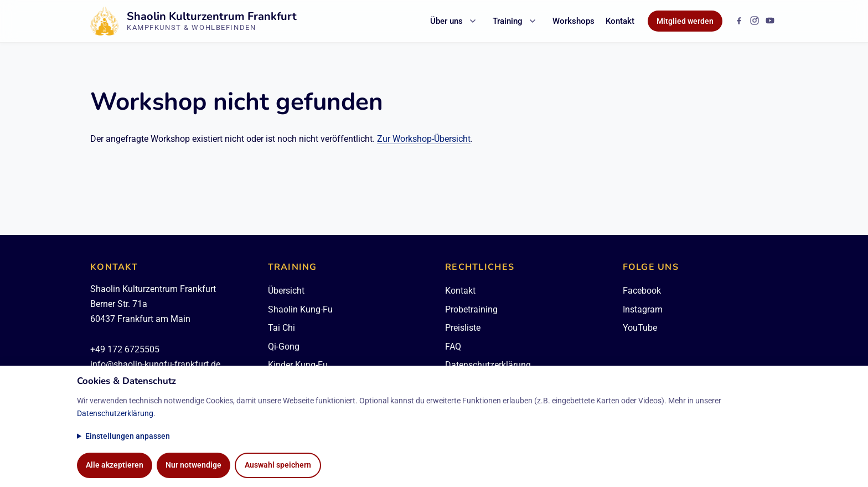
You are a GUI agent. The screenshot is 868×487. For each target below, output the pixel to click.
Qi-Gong (284, 347)
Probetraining (471, 309)
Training (508, 21)
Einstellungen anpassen (128, 436)
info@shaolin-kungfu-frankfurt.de (155, 364)
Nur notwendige (193, 465)
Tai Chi (281, 328)
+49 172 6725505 (125, 349)
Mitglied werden (685, 21)
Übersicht (286, 291)
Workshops (573, 21)
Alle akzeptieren (115, 465)
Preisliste (463, 328)
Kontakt (620, 21)
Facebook (642, 291)
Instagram (643, 309)
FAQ (453, 347)
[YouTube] (770, 20)
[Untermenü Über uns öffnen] (473, 21)
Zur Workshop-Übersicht (424, 139)
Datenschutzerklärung (115, 414)
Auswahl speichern (278, 465)
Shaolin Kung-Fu (300, 309)
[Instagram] (755, 20)
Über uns (446, 21)
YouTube (640, 328)
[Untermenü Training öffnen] (533, 21)
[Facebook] (739, 20)
